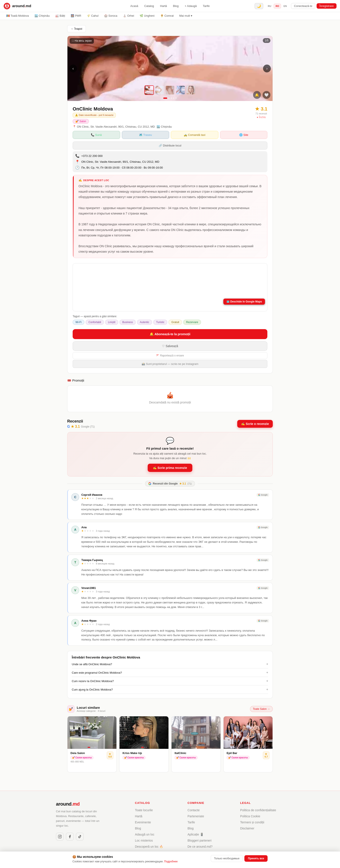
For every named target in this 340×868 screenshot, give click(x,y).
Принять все (256, 858)
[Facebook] (70, 837)
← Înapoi (77, 29)
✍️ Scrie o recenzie (255, 424)
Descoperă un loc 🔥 (149, 847)
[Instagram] (60, 837)
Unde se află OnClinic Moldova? (170, 664)
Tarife (206, 6)
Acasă (134, 6)
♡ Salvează (170, 346)
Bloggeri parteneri (200, 840)
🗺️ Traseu (145, 135)
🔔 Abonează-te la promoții (170, 334)
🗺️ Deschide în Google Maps (244, 302)
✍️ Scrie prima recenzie (170, 468)
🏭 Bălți (60, 16)
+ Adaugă (191, 6)
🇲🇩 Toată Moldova (18, 16)
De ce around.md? (200, 847)
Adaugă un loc (145, 834)
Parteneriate (196, 816)
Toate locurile (144, 810)
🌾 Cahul (93, 16)
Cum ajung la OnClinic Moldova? (170, 689)
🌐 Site (244, 135)
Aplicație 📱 (196, 834)
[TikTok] (80, 837)
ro (277, 6)
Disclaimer (247, 828)
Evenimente (143, 822)
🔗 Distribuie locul (170, 145)
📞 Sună (96, 135)
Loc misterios (144, 840)
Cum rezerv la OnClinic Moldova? (170, 681)
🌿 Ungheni (147, 16)
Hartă (163, 6)
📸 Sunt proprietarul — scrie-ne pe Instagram (170, 364)
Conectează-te (303, 6)
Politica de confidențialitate (258, 810)
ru (270, 6)
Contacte (194, 810)
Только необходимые (227, 858)
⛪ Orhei (128, 16)
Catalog (149, 6)
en (285, 6)
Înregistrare (327, 6)
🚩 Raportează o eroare (170, 356)
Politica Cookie (250, 816)
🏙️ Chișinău (42, 16)
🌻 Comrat (167, 16)
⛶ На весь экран (82, 41)
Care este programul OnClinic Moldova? (170, 673)
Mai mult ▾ (186, 16)
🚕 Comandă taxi (195, 135)
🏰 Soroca (111, 16)
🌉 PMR (76, 16)
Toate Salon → (261, 709)
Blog (176, 6)
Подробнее (171, 861)
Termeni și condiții (252, 822)
